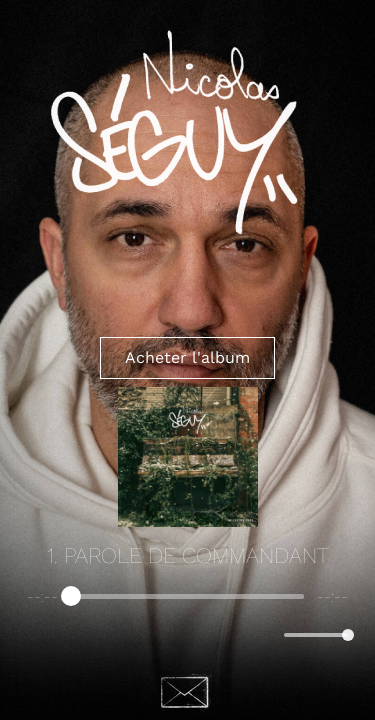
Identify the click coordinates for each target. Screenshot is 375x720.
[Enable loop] (40, 635)
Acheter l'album (187, 357)
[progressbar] (187, 597)
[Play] (188, 635)
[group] (187, 621)
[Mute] (265, 635)
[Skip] (231, 634)
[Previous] (144, 634)
